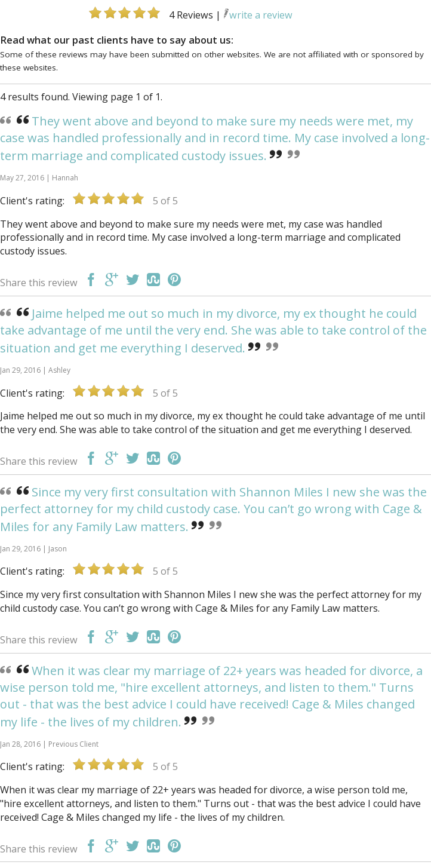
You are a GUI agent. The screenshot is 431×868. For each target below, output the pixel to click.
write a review (258, 15)
